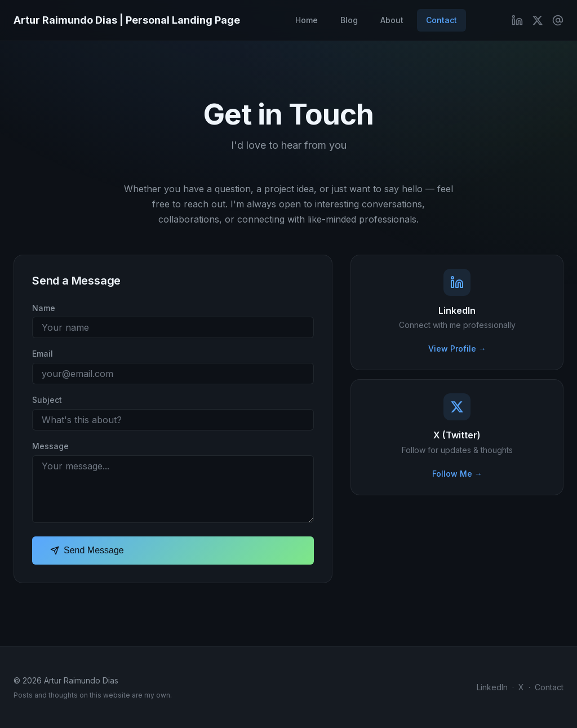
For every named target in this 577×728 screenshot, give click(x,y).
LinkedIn (492, 687)
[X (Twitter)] (538, 20)
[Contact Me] (558, 20)
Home (307, 20)
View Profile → (457, 349)
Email (43, 354)
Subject (47, 400)
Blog (349, 20)
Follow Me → (457, 474)
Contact (441, 20)
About (392, 20)
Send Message (87, 550)
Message (50, 446)
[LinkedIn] (517, 20)
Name (44, 308)
